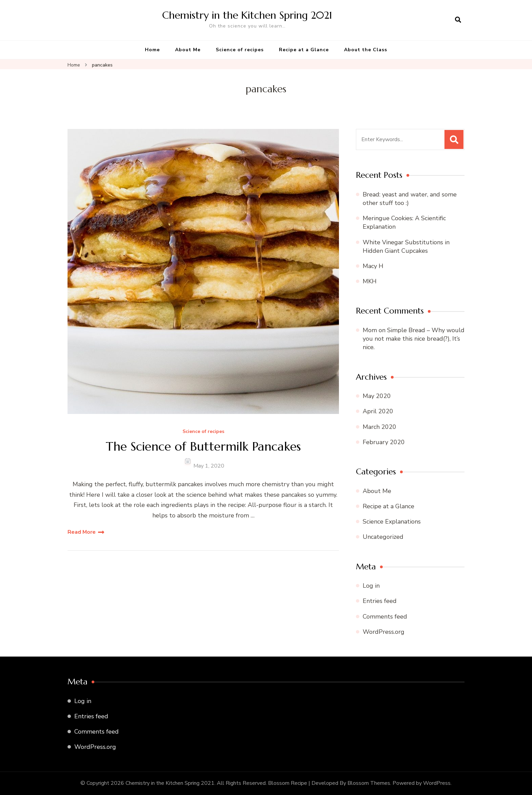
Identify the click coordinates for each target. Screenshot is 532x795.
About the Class (366, 50)
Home (152, 50)
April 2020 (378, 411)
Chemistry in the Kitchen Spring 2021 (247, 15)
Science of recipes (240, 50)
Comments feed (385, 617)
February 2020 (384, 442)
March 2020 (379, 427)
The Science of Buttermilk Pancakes (203, 446)
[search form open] (458, 20)
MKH (370, 281)
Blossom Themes (369, 783)
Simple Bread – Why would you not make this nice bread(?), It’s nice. (414, 339)
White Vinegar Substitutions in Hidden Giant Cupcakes (406, 247)
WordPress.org (384, 632)
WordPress (437, 783)
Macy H (373, 266)
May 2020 (377, 396)
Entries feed (380, 601)
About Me (188, 50)
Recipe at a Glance (304, 50)
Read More (82, 532)
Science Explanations (392, 522)
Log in (371, 586)
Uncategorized (383, 537)
